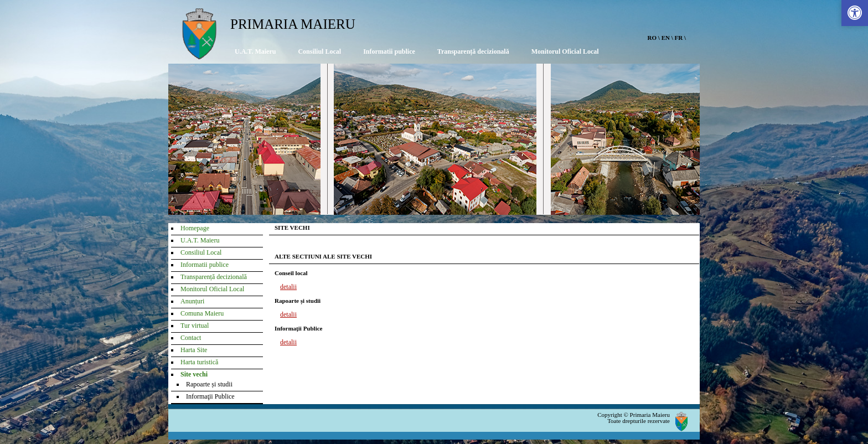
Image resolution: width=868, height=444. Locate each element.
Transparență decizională (473, 51)
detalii (288, 287)
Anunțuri (192, 301)
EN (666, 38)
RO (652, 38)
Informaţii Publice (210, 396)
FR (679, 38)
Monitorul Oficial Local (565, 51)
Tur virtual (195, 326)
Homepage (195, 228)
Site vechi (194, 374)
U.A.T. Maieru (255, 51)
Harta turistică (199, 362)
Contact (191, 338)
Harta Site (194, 350)
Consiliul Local (319, 51)
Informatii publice (389, 51)
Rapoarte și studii (209, 384)
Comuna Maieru (202, 313)
